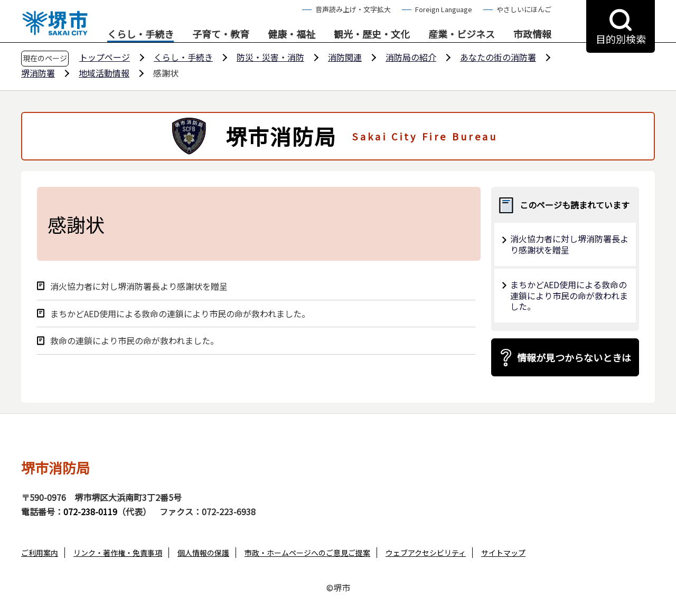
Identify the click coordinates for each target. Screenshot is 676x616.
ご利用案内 (40, 553)
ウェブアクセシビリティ (426, 553)
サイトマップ (503, 553)
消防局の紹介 (411, 57)
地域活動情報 (104, 73)
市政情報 (532, 34)
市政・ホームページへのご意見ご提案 (307, 553)
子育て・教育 (221, 34)
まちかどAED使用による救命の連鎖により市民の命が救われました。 (180, 314)
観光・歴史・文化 (372, 34)
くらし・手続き (140, 34)
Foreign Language (444, 9)
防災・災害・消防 (270, 57)
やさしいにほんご (524, 9)
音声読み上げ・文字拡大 (353, 9)
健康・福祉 (292, 34)
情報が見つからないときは (574, 357)
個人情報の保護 (203, 553)
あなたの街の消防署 (498, 57)
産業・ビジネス (462, 34)
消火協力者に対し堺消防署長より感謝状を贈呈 (139, 286)
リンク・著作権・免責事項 (118, 553)
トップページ (105, 57)
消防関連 (345, 57)
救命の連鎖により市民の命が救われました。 (134, 341)
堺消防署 (38, 73)
